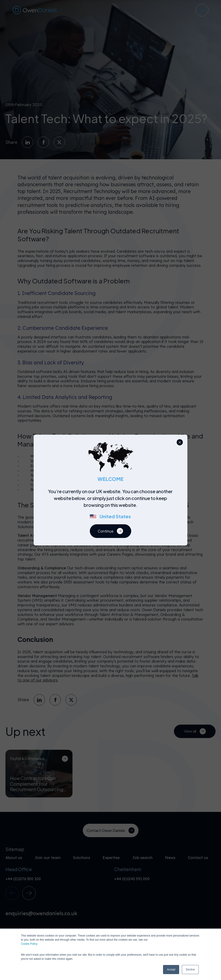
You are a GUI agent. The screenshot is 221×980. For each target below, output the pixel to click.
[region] (112, 506)
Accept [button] (171, 970)
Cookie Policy (29, 944)
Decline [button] (190, 970)
